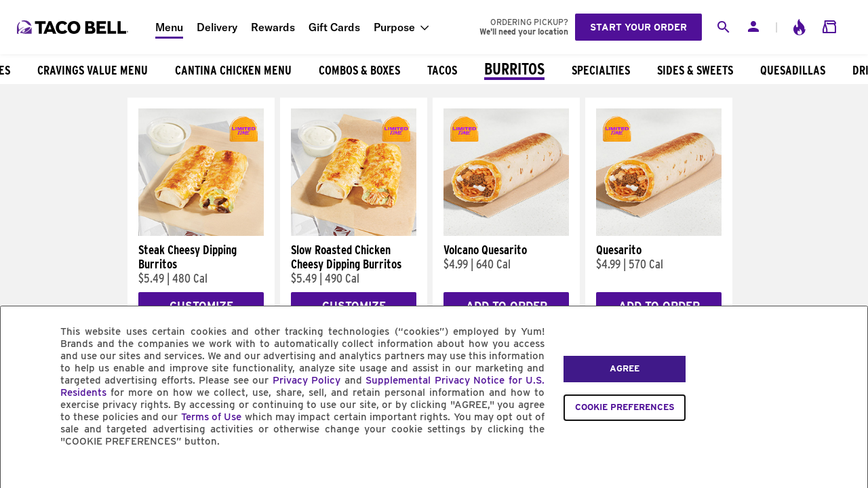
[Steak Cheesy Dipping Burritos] (201, 232)
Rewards (273, 27)
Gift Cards (334, 27)
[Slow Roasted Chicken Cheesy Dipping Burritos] (354, 232)
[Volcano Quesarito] (506, 232)
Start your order (638, 27)
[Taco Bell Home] (74, 27)
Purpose (394, 27)
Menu (169, 27)
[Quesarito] (659, 232)
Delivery (217, 27)
